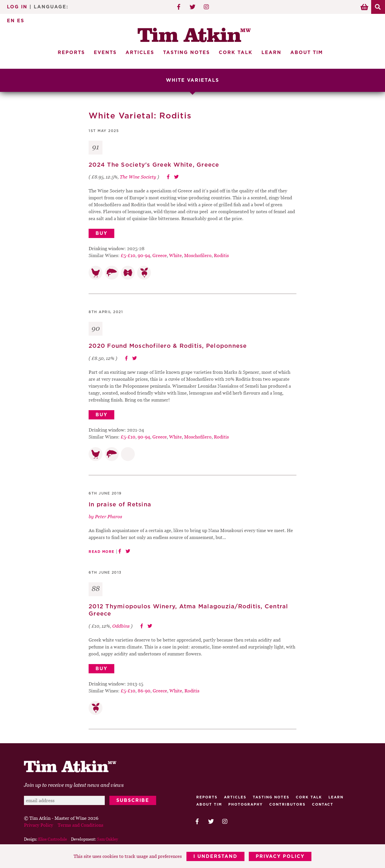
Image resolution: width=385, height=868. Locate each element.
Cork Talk (236, 53)
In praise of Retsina (120, 504)
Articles (140, 53)
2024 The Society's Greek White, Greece (154, 165)
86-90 (144, 690)
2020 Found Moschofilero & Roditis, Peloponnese (168, 346)
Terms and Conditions (81, 825)
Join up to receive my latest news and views (74, 785)
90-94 (144, 255)
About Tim (307, 53)
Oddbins (121, 626)
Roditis (221, 255)
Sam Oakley (108, 839)
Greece (160, 255)
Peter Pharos (109, 516)
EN (11, 21)
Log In (17, 7)
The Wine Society (138, 177)
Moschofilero (198, 255)
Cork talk (309, 797)
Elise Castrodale (53, 839)
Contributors (287, 804)
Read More (102, 552)
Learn (271, 53)
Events (105, 53)
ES (21, 21)
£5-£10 (128, 255)
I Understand (215, 856)
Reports (71, 53)
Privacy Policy (280, 856)
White (175, 255)
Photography (246, 804)
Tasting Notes (186, 53)
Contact (323, 804)
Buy (101, 233)
